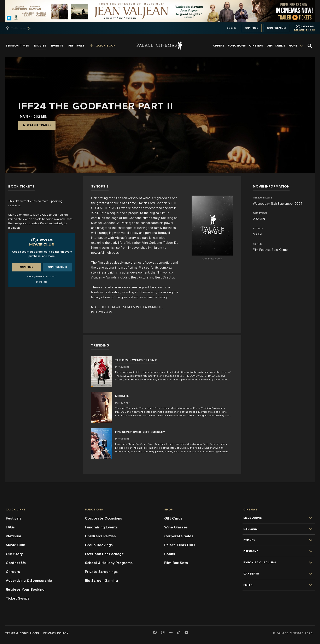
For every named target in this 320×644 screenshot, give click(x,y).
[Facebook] (155, 633)
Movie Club (16, 545)
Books (170, 554)
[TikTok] (179, 632)
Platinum (13, 536)
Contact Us (16, 563)
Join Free (251, 28)
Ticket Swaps (18, 598)
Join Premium (276, 28)
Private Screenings (101, 572)
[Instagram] (163, 633)
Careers (13, 572)
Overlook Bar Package (104, 554)
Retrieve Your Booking (25, 589)
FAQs (10, 527)
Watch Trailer (37, 125)
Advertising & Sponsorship (29, 581)
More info (42, 282)
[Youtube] (186, 633)
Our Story (14, 554)
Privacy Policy (56, 633)
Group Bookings (99, 545)
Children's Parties (100, 536)
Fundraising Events (101, 527)
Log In (232, 28)
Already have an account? (42, 277)
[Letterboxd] (171, 632)
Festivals (14, 518)
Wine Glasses (176, 527)
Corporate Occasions (103, 518)
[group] (23, 28)
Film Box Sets (176, 563)
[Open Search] (310, 46)
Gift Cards (173, 518)
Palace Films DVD (180, 545)
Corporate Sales (179, 536)
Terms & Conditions (22, 633)
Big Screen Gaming (101, 581)
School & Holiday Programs (109, 563)
